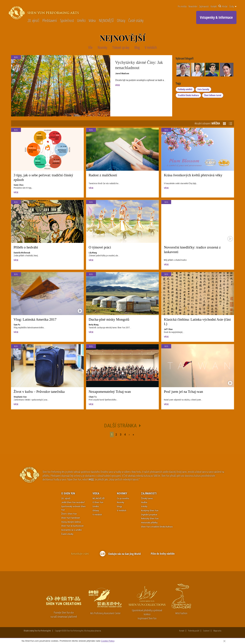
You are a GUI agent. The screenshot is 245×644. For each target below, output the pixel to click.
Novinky (122, 493)
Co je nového (123, 498)
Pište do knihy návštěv (163, 554)
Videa (92, 21)
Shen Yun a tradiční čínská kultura (157, 527)
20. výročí (33, 21)
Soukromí (206, 631)
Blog (16, 130)
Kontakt (214, 6)
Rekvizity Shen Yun (150, 518)
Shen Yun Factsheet (71, 518)
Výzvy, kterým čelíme (71, 522)
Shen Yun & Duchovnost (72, 526)
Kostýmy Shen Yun (150, 510)
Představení (50, 21)
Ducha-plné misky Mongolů (109, 319)
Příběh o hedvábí (26, 247)
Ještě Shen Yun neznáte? (73, 502)
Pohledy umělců (185, 89)
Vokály (144, 506)
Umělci (81, 21)
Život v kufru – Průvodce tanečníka (39, 392)
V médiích (97, 514)
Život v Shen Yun (69, 514)
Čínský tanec (147, 498)
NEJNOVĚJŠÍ (106, 21)
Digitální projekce (149, 514)
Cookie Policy (108, 641)
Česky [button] (233, 6)
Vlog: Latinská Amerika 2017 (35, 319)
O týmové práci (100, 247)
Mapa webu (217, 631)
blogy (119, 506)
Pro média (182, 6)
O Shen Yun (68, 493)
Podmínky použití (194, 631)
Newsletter (193, 6)
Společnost (67, 21)
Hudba (144, 502)
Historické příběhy (149, 522)
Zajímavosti (204, 6)
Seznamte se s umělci (71, 530)
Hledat (223, 6)
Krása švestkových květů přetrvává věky (193, 175)
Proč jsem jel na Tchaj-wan (183, 392)
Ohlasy (121, 21)
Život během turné (213, 95)
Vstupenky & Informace (216, 17)
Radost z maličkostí (103, 175)
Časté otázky (136, 21)
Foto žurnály (203, 89)
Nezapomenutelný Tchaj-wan (110, 392)
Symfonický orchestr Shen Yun (73, 508)
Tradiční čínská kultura (188, 95)
